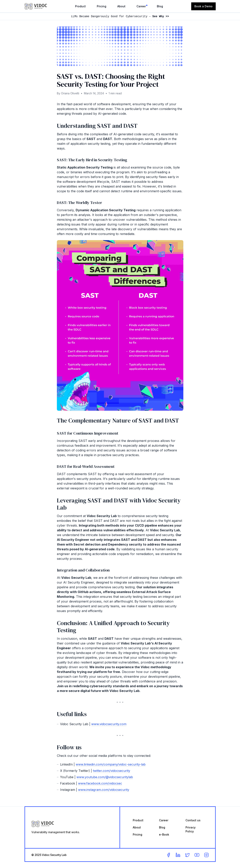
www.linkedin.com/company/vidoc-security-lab (111, 764)
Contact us (193, 820)
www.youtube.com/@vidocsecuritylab (105, 777)
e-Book (164, 834)
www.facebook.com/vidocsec (100, 783)
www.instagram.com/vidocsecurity (104, 790)
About (121, 6)
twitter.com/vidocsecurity (112, 771)
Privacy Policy (191, 829)
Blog (160, 6)
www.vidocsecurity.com (109, 724)
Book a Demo (203, 6)
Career (141, 6)
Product (80, 6)
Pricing (102, 6)
